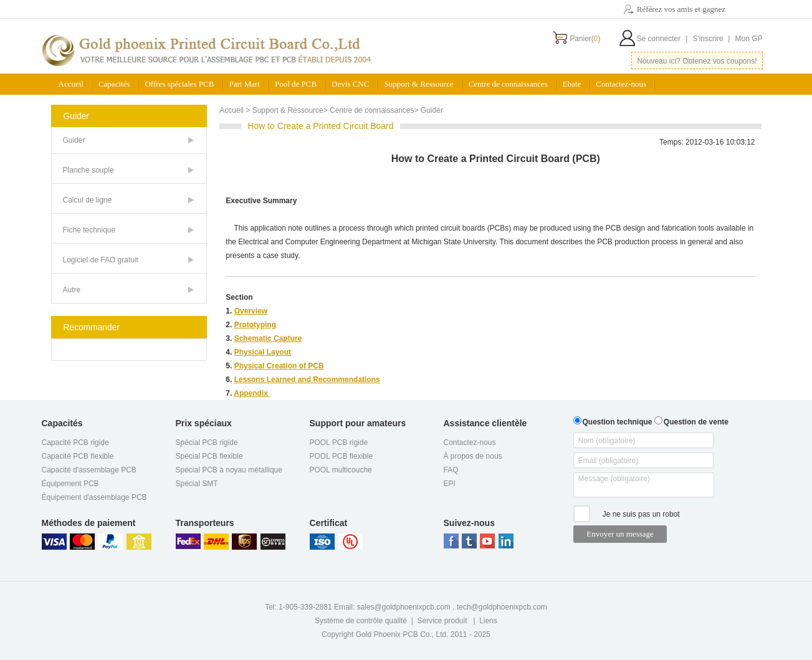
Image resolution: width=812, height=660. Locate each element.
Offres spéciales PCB (179, 84)
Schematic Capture (268, 338)
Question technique (613, 420)
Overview (251, 311)
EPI (450, 484)
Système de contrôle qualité (361, 621)
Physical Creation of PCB (279, 366)
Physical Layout (263, 352)
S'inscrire (711, 39)
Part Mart (244, 84)
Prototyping (255, 325)
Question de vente (691, 420)
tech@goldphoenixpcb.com (502, 607)
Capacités (114, 84)
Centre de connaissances (508, 84)
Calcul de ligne (88, 200)
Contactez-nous (621, 84)
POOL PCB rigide (339, 442)
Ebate (572, 84)
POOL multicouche (341, 470)
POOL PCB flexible (342, 456)
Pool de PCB (296, 84)
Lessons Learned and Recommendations (307, 380)
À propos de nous (473, 456)
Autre (72, 290)
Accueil (71, 84)
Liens (488, 621)
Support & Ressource (418, 84)
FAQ (451, 470)
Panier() (585, 39)
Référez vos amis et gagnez (681, 9)
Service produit (442, 621)
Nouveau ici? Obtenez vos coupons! (697, 61)
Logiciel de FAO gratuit (101, 260)
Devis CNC (350, 84)
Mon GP (748, 39)
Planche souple (88, 170)
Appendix (252, 393)
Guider (74, 140)
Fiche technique (89, 230)
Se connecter (662, 39)
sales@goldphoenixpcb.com (404, 607)
